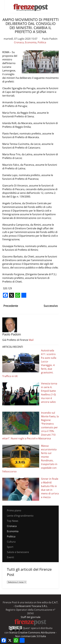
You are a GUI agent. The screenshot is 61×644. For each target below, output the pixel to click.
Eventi (10, 557)
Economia (31, 42)
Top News (13, 521)
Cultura (11, 542)
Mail (31, 340)
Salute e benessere (18, 552)
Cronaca (19, 42)
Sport (10, 547)
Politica (42, 42)
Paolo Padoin (50, 39)
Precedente (11, 306)
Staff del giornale (31, 617)
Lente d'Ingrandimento (20, 516)
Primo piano (14, 510)
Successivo (51, 306)
